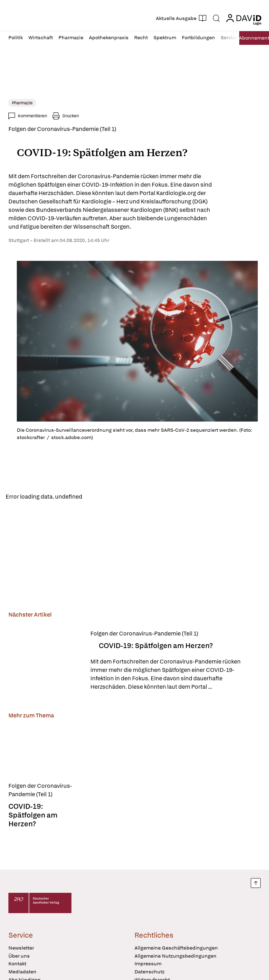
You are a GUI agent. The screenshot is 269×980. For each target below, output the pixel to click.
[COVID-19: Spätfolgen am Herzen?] (45, 662)
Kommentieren (32, 116)
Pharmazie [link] (22, 103)
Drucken (71, 116)
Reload (97, 497)
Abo (252, 38)
